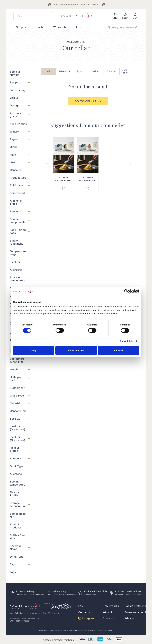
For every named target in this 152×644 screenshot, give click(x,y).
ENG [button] (115, 16)
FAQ (81, 606)
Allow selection (76, 350)
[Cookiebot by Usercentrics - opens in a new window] (126, 291)
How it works (111, 606)
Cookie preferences (137, 606)
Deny (34, 350)
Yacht (40, 27)
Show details (127, 341)
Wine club (59, 27)
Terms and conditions (138, 612)
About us (108, 618)
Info (79, 27)
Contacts (84, 612)
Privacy (129, 618)
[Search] (33, 16)
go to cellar (88, 101)
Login (125, 16)
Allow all (118, 350)
